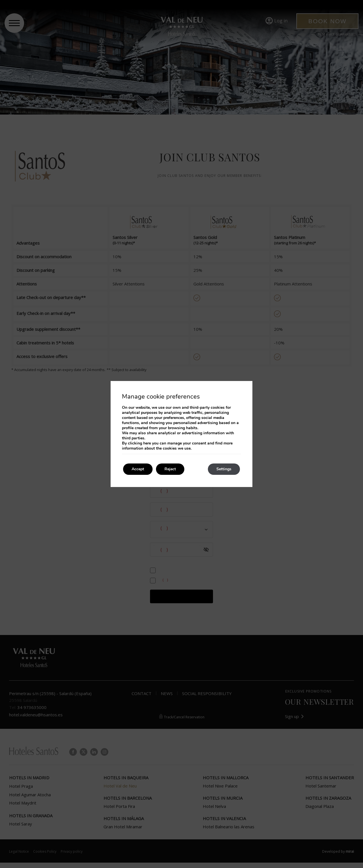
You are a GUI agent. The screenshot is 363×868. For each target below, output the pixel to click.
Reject (170, 469)
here (147, 443)
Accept (138, 469)
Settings (224, 469)
